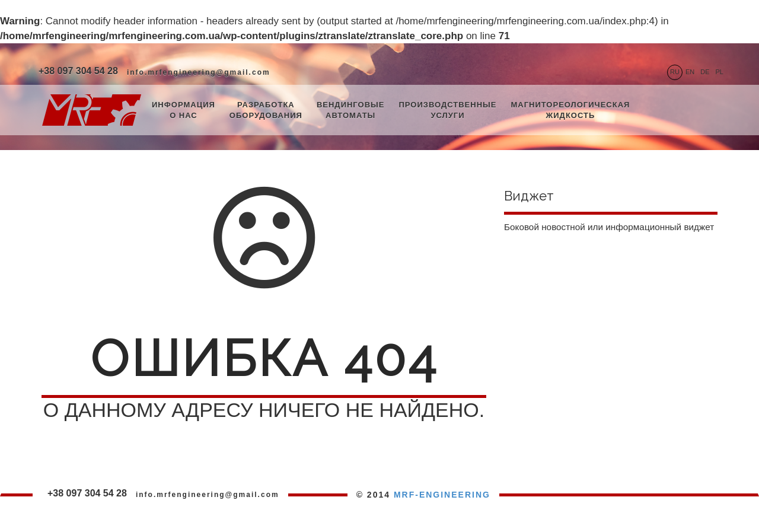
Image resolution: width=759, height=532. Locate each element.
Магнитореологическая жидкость (570, 110)
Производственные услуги (447, 110)
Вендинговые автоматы (351, 110)
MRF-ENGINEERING (442, 495)
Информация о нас (184, 110)
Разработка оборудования (266, 110)
